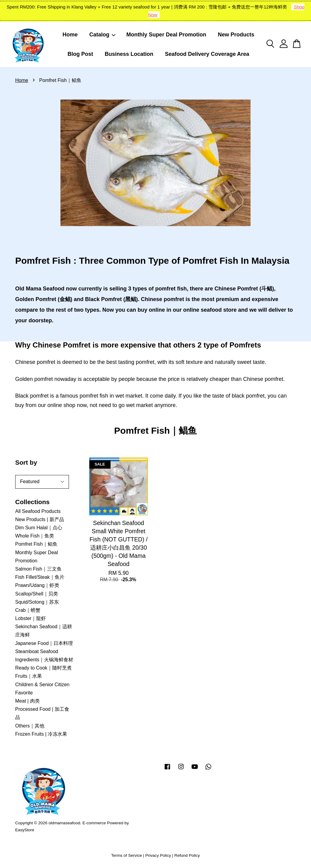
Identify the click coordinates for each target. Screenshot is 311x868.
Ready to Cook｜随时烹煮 (43, 668)
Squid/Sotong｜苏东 (37, 602)
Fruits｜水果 (29, 676)
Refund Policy (187, 855)
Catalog (103, 35)
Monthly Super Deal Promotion (166, 35)
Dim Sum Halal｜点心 (39, 528)
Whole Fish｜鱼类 (35, 536)
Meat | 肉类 (27, 701)
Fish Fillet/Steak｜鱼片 (40, 577)
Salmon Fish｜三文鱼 (38, 569)
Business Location (129, 54)
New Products (236, 35)
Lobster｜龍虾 (31, 618)
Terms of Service (126, 855)
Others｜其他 (30, 726)
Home (70, 35)
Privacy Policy (158, 855)
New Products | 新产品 (40, 519)
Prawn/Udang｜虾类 (37, 585)
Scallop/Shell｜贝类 (37, 594)
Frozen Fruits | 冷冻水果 (41, 734)
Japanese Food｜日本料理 (44, 643)
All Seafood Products (38, 511)
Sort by (26, 462)
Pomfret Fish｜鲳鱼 (36, 544)
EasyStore (25, 830)
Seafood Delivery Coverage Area (207, 54)
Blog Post (80, 54)
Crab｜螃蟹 (28, 610)
